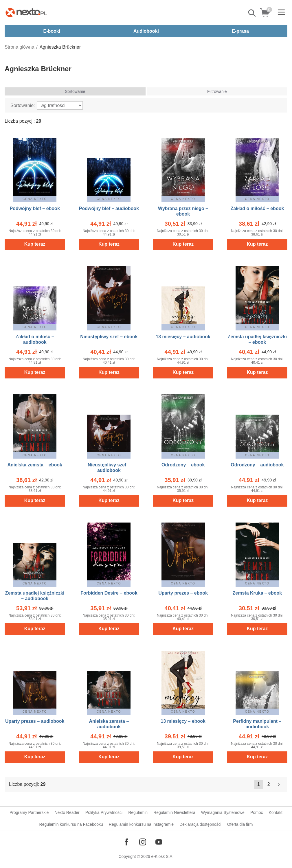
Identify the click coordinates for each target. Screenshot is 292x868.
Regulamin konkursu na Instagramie (141, 824)
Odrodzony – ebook (183, 465)
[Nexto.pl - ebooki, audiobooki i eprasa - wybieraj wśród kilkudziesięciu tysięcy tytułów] (26, 12)
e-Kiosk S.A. (162, 856)
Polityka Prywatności (104, 812)
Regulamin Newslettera (174, 812)
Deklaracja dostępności (200, 824)
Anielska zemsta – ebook (35, 465)
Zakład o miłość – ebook (257, 208)
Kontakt (275, 812)
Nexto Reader (67, 812)
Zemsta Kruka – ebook (257, 593)
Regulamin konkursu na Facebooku (71, 824)
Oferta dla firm (240, 824)
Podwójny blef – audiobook (109, 208)
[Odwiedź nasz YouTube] (159, 842)
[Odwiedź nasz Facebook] (126, 842)
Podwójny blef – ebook (35, 208)
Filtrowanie (217, 91)
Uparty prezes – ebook (183, 593)
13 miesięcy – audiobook (183, 337)
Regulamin (138, 812)
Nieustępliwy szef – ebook (109, 337)
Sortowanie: (23, 105)
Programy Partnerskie (29, 812)
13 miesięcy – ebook (183, 721)
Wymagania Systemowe (223, 812)
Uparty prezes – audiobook (35, 721)
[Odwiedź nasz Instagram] (143, 842)
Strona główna (19, 47)
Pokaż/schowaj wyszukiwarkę (252, 13)
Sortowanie (75, 91)
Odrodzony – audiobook (257, 465)
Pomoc (257, 812)
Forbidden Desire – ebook (109, 593)
